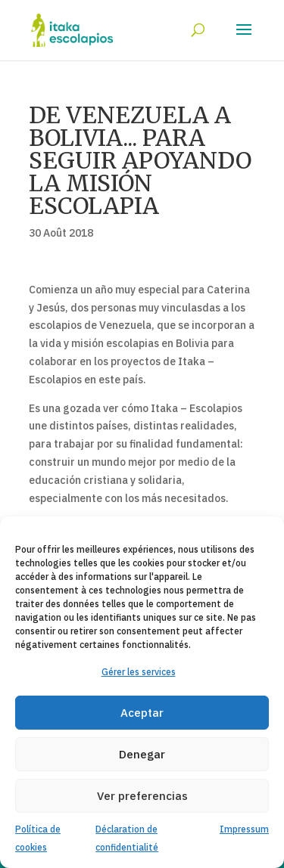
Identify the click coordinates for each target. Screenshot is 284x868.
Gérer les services (139, 672)
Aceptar (142, 713)
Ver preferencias (142, 796)
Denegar (142, 754)
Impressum (244, 829)
